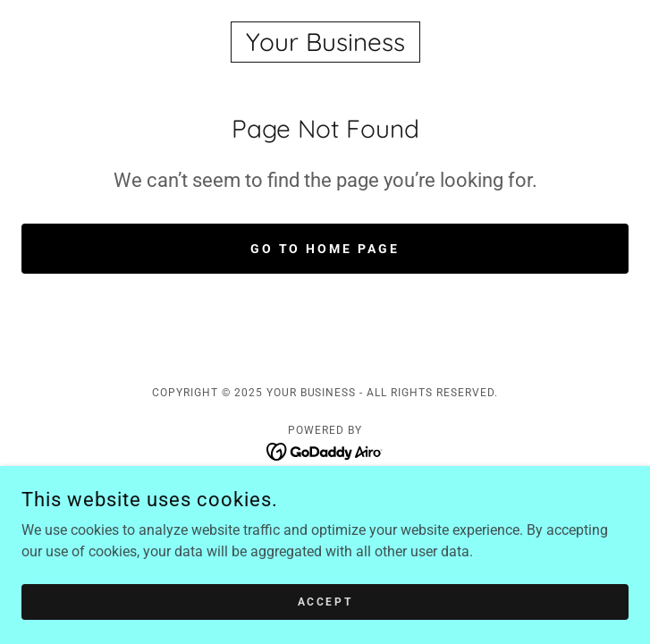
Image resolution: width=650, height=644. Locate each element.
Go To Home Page (325, 249)
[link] (325, 42)
